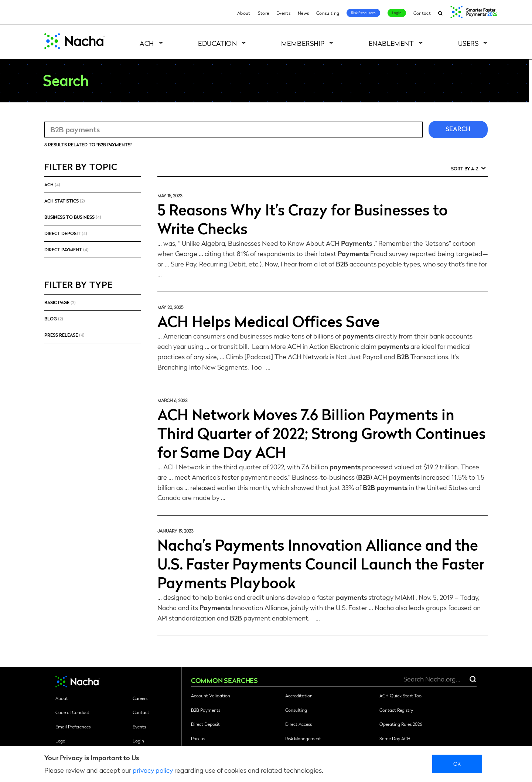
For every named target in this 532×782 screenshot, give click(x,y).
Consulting (328, 13)
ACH (147, 43)
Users (468, 43)
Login (397, 13)
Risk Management (303, 738)
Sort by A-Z (465, 169)
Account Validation (211, 696)
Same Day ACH (395, 738)
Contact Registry (396, 710)
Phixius (198, 738)
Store (264, 13)
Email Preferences (73, 727)
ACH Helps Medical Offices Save (269, 321)
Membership (303, 43)
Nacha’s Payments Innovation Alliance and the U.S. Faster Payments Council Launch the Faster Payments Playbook (321, 563)
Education (217, 43)
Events (283, 13)
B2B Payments (206, 710)
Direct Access (299, 724)
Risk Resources (363, 13)
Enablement (391, 43)
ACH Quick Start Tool (401, 696)
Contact (422, 13)
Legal (61, 741)
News (303, 13)
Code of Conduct (72, 712)
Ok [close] (457, 764)
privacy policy (153, 770)
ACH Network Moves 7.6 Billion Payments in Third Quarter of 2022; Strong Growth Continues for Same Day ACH (322, 433)
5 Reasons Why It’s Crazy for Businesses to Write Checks (303, 219)
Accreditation (299, 696)
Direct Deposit (205, 724)
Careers (140, 698)
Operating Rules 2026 (401, 724)
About (244, 13)
